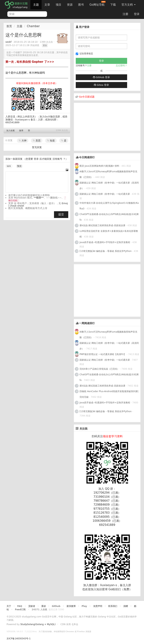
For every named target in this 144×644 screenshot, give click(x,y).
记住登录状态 (84, 54)
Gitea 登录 (101, 85)
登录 (137, 14)
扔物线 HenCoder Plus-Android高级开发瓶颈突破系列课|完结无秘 (109, 394)
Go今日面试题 (87, 97)
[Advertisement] (102, 126)
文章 (47, 5)
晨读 (43, 606)
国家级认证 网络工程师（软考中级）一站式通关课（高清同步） (109, 186)
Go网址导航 (97, 4)
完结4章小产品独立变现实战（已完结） (99, 369)
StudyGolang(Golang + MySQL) (38, 624)
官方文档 (129, 5)
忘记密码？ (121, 66)
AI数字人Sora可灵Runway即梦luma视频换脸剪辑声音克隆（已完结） (108, 174)
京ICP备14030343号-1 (19, 639)
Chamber (33, 26)
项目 (58, 5)
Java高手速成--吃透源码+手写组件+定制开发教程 (105, 242)
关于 (9, 606)
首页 (9, 26)
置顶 (45, 45)
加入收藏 (10, 131)
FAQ (20, 606)
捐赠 (126, 606)
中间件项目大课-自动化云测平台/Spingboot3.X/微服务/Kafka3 (109, 206)
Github (56, 606)
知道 (51, 141)
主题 (36, 5)
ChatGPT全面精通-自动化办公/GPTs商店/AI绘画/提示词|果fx (109, 217)
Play (84, 606)
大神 (23, 141)
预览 (19, 166)
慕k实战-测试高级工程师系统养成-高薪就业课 (102, 225)
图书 (81, 5)
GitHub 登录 (101, 77)
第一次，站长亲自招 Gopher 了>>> (30, 62)
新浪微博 (71, 606)
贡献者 (32, 606)
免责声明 (98, 606)
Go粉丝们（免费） (120, 589)
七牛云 (75, 624)
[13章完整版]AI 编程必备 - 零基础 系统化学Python (106, 251)
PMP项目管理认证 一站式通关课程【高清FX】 (103, 354)
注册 (125, 14)
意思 (37, 141)
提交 (61, 214)
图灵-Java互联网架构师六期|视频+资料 (99, 166)
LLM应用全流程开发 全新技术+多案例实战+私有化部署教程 (109, 234)
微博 (21, 131)
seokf (8, 42)
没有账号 (57, 159)
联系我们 (113, 606)
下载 (113, 5)
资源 (70, 5)
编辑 (9, 166)
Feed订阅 (20, 610)
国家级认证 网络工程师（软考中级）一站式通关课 (105, 194)
